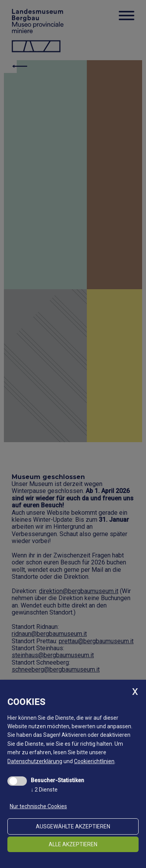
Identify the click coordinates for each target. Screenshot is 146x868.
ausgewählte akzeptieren (73, 826)
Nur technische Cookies (38, 806)
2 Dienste (44, 790)
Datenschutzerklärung (35, 761)
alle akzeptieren (73, 844)
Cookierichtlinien (94, 761)
